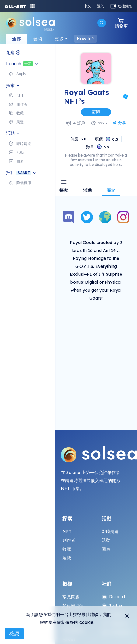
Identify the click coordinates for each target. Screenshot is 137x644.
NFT (67, 531)
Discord (113, 597)
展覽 (67, 558)
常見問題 (71, 597)
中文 (87, 6)
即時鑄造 (110, 531)
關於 (111, 191)
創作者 (69, 540)
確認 (14, 634)
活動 (87, 191)
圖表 (106, 549)
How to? (85, 39)
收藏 (67, 549)
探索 (64, 191)
